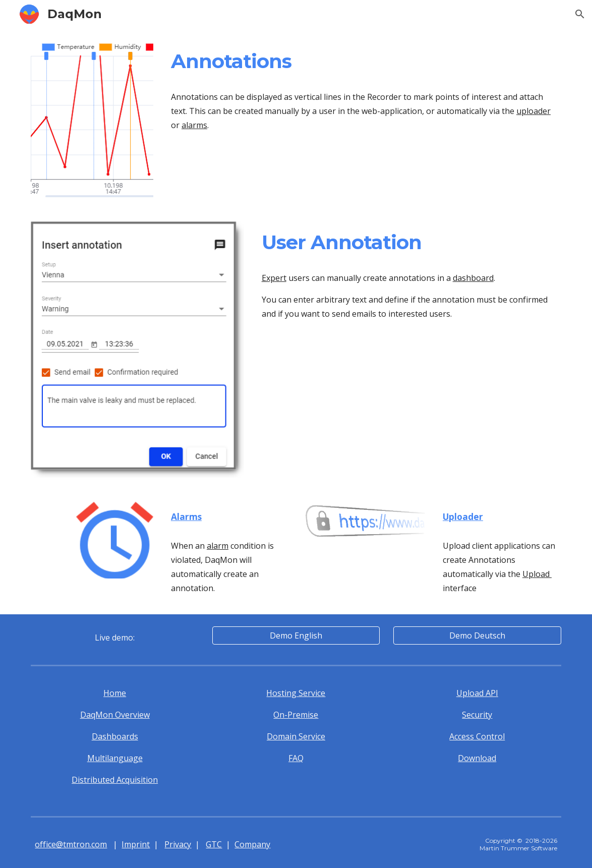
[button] (580, 14)
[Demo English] (296, 635)
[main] (364, 62)
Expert (274, 278)
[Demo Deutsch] (477, 635)
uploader (534, 111)
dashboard (473, 278)
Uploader (463, 516)
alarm (218, 546)
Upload (537, 574)
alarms (194, 125)
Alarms (186, 516)
